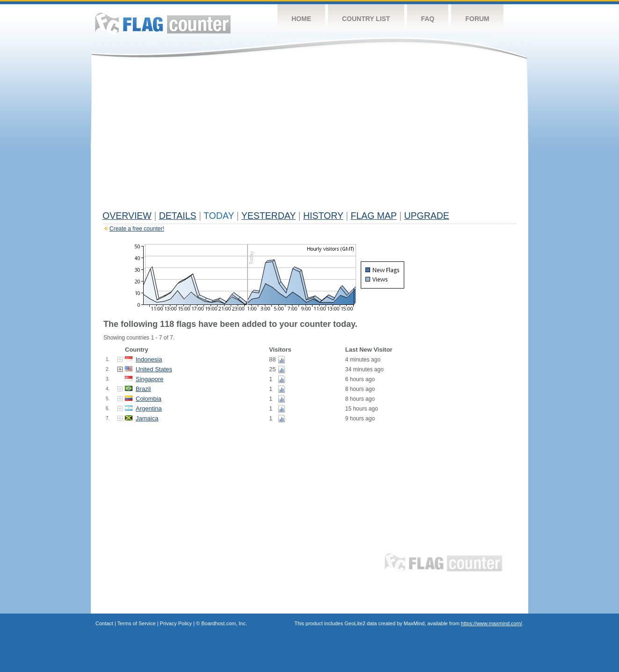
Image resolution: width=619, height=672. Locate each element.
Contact (104, 623)
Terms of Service (137, 623)
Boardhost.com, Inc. (224, 623)
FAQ (428, 19)
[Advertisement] (309, 137)
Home (301, 19)
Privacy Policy (176, 623)
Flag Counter (163, 23)
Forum (477, 19)
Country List (366, 19)
